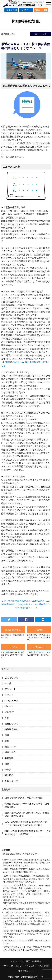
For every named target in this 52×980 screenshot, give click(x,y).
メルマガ (9, 712)
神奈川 (8, 770)
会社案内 (37, 961)
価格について (41, 34)
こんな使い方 (11, 678)
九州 (7, 718)
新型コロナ (10, 747)
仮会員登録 (11, 10)
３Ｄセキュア (11, 781)
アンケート (10, 689)
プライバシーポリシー (14, 966)
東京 (7, 764)
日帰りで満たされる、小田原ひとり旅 (24, 798)
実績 (7, 741)
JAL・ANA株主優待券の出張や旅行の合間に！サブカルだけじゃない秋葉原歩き (26, 824)
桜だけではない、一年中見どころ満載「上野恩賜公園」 (27, 805)
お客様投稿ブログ (27, 971)
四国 (7, 735)
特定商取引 (31, 966)
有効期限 (9, 758)
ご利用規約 (44, 966)
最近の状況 (10, 752)
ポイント (9, 706)
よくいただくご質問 (21, 961)
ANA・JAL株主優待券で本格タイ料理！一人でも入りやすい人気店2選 (28, 833)
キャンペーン (11, 701)
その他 (8, 683)
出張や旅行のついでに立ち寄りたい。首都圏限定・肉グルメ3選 (27, 814)
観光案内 (9, 775)
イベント (9, 695)
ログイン (26, 10)
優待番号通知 (11, 729)
